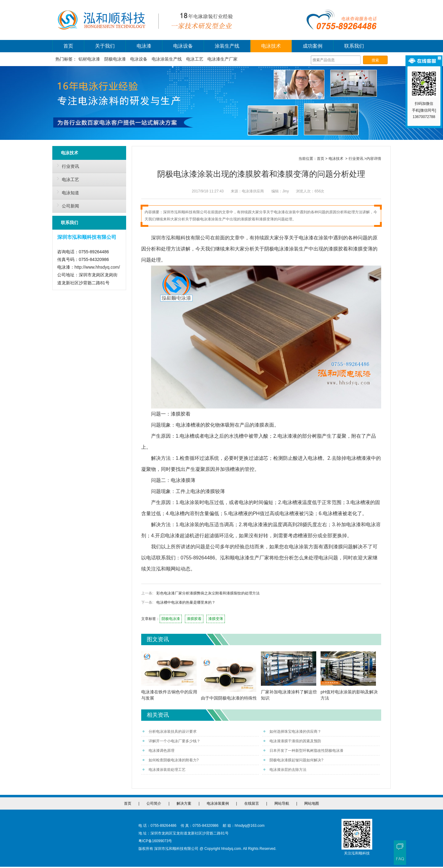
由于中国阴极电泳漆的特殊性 (229, 698)
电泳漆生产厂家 (222, 59)
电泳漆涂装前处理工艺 (164, 770)
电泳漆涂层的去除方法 (285, 770)
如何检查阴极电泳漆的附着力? (171, 760)
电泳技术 (271, 46)
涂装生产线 (227, 46)
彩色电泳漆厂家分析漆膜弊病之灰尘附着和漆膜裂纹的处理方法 (208, 593)
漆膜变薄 (216, 619)
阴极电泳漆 (115, 59)
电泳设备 (183, 46)
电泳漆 (144, 46)
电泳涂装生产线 (167, 59)
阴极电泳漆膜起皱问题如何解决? (293, 760)
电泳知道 (66, 192)
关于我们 (105, 46)
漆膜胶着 (194, 619)
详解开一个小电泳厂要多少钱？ (172, 741)
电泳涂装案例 (218, 803)
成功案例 (313, 46)
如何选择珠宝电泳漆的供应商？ (292, 732)
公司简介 (154, 803)
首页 (68, 46)
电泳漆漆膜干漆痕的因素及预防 (292, 741)
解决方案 (184, 803)
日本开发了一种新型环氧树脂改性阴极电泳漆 (303, 751)
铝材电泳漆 (89, 59)
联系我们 (354, 46)
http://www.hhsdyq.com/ (97, 267)
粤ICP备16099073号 (155, 841)
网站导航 (282, 803)
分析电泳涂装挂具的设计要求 (170, 732)
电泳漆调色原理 (159, 751)
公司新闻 (66, 205)
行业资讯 (66, 165)
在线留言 (252, 803)
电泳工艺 (195, 59)
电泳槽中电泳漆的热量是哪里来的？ (186, 602)
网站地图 (312, 803)
